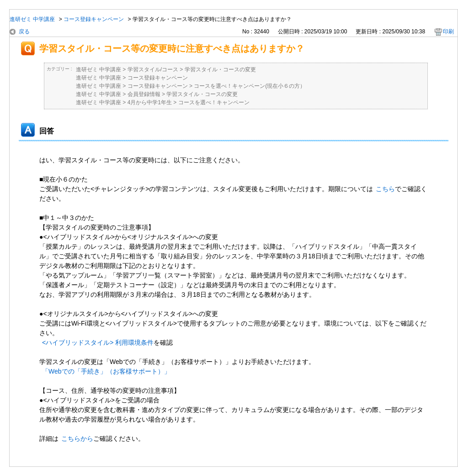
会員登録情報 (144, 94)
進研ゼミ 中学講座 (32, 19)
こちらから (77, 439)
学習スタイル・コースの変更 (220, 70)
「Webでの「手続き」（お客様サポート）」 (106, 371)
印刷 (448, 32)
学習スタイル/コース (153, 70)
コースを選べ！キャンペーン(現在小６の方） (250, 86)
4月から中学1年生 (150, 102)
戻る (24, 32)
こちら (385, 189)
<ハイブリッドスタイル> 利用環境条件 (98, 342)
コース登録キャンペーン (94, 19)
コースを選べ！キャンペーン (214, 102)
